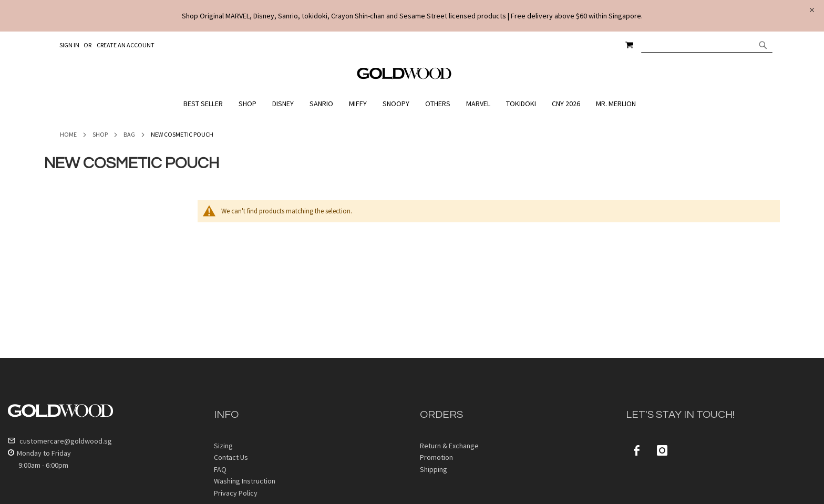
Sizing (223, 446)
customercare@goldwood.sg (60, 441)
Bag (129, 134)
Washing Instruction (245, 481)
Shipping (434, 469)
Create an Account (126, 45)
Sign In (69, 45)
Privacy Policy (236, 493)
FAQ (220, 469)
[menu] (412, 104)
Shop (100, 134)
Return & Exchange (449, 446)
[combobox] (707, 45)
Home (68, 134)
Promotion (436, 457)
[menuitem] (206, 104)
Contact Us (231, 457)
